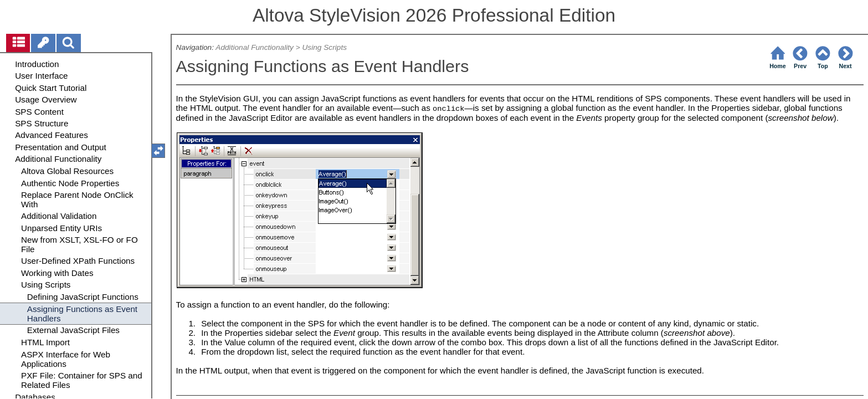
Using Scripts (325, 47)
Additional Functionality (255, 47)
